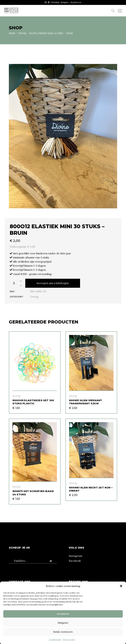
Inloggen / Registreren (71, 2)
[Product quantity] (14, 283)
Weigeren (63, 623)
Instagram (75, 556)
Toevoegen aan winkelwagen (53, 283)
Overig (34, 297)
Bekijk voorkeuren (63, 632)
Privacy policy (69, 639)
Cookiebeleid (55, 639)
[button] (121, 586)
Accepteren (63, 614)
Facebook (75, 561)
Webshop (55, 2)
